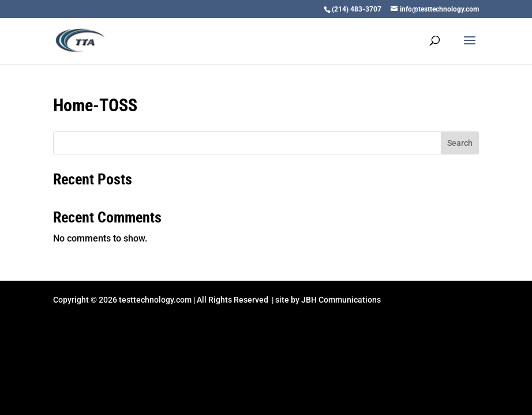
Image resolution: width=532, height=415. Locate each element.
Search (460, 143)
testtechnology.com (155, 300)
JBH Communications (341, 300)
